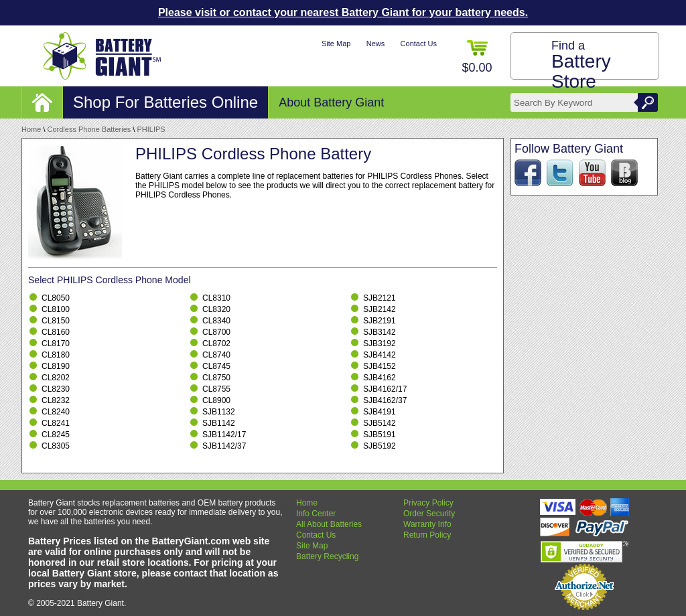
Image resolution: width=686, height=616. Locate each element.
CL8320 (216, 309)
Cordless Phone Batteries (89, 129)
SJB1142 (219, 423)
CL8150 (56, 321)
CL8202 (56, 378)
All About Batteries (329, 524)
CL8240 (56, 412)
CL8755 (216, 389)
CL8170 (56, 343)
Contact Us (419, 44)
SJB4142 (380, 355)
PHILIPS (151, 129)
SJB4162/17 (385, 389)
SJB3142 (380, 332)
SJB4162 (380, 378)
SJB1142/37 (224, 446)
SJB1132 (219, 412)
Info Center (316, 514)
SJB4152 (380, 366)
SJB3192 (380, 343)
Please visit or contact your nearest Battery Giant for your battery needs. (343, 12)
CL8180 (56, 355)
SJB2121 (380, 298)
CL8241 (56, 423)
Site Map (336, 44)
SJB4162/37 (385, 400)
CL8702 (216, 343)
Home (31, 129)
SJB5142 (380, 423)
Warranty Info (427, 524)
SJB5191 (380, 435)
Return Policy (427, 535)
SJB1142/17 (224, 435)
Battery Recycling (327, 556)
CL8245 (56, 435)
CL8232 (56, 400)
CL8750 (216, 378)
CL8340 (216, 321)
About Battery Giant (331, 102)
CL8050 (56, 298)
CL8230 (56, 389)
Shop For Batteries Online (165, 102)
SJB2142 (380, 309)
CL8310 (216, 298)
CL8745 (216, 366)
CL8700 (216, 332)
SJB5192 (380, 446)
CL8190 (56, 366)
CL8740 (216, 355)
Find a (581, 65)
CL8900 (216, 400)
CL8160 (56, 332)
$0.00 (477, 57)
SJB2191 (380, 321)
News (376, 44)
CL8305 (56, 446)
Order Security (429, 514)
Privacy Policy (428, 503)
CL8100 (56, 309)
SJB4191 (380, 412)
